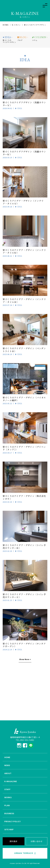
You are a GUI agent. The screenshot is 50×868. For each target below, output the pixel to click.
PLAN (7, 805)
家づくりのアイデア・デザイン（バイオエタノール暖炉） (24, 399)
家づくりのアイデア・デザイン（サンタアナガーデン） (24, 645)
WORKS (8, 797)
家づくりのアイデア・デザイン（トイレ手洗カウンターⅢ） (24, 547)
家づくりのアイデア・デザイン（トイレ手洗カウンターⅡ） (24, 596)
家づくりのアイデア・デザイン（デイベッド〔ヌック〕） (24, 448)
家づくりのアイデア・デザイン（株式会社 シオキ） (24, 497)
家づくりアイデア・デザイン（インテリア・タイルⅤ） (23, 202)
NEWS (7, 765)
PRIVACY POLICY (13, 821)
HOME (7, 757)
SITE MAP (9, 829)
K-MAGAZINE (11, 781)
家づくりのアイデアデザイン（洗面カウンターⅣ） (24, 153)
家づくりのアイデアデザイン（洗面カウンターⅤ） (24, 104)
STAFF (7, 789)
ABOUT (8, 773)
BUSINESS (9, 813)
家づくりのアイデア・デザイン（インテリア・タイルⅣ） (24, 251)
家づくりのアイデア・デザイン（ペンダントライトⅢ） (24, 350)
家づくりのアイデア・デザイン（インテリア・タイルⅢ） (24, 301)
